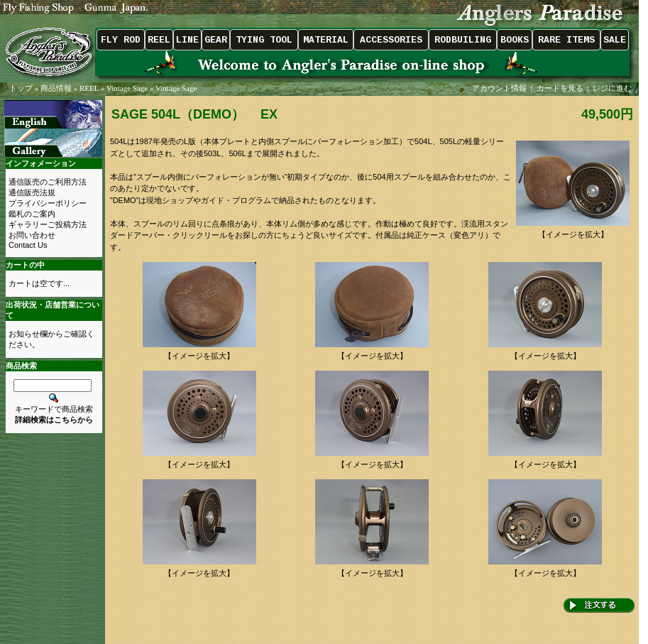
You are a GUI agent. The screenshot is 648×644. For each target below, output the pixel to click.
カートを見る (560, 88)
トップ (21, 88)
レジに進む (613, 88)
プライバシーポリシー (48, 203)
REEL (89, 88)
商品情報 (56, 88)
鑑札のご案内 (32, 214)
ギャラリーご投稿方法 (48, 224)
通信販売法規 (32, 192)
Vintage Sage (127, 88)
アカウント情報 (499, 88)
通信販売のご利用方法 (48, 182)
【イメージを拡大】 (573, 230)
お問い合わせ (32, 235)
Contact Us (28, 245)
